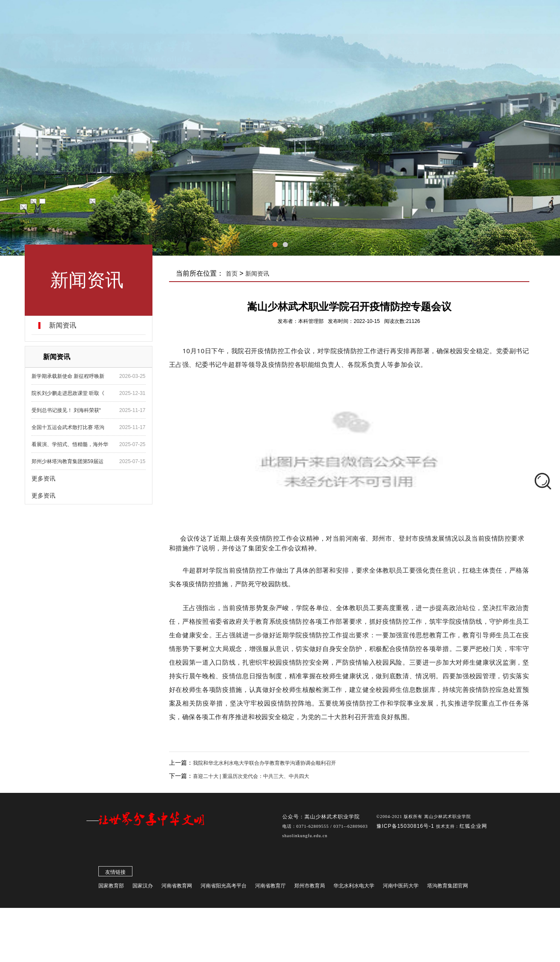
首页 (234, 274)
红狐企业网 (473, 828)
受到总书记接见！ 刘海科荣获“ (67, 410)
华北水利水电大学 (354, 888)
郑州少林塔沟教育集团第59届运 (69, 461)
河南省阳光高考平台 (224, 888)
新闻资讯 (64, 325)
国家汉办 (143, 888)
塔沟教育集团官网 (448, 888)
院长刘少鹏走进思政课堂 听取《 (69, 393)
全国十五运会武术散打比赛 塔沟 (69, 427)
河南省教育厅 (270, 888)
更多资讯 (45, 478)
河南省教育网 (177, 888)
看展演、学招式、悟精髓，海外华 (71, 444)
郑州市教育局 (310, 888)
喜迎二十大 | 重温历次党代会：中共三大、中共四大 (253, 776)
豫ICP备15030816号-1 (406, 828)
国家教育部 (111, 888)
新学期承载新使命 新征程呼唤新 (69, 376)
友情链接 (115, 874)
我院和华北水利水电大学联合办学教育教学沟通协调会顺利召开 (266, 763)
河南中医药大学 (401, 888)
